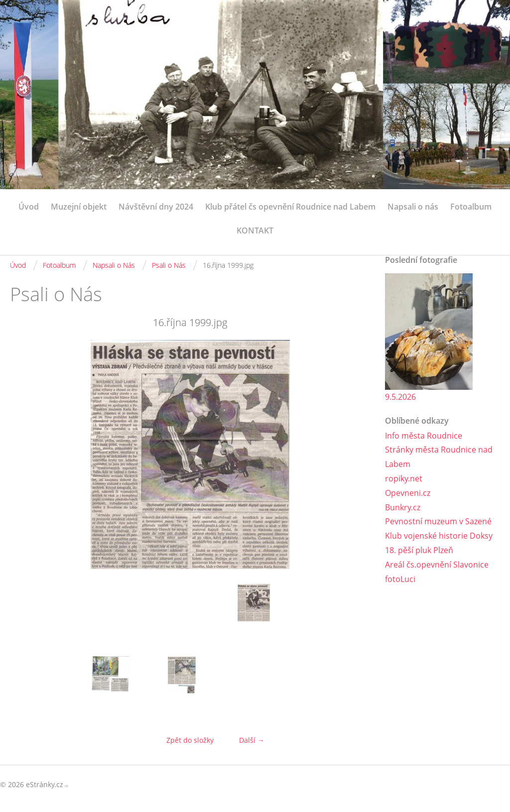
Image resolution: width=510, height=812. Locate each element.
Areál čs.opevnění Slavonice (437, 565)
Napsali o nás (413, 207)
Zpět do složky (190, 740)
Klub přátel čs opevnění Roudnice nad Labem (290, 207)
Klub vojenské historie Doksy (439, 536)
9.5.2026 (400, 397)
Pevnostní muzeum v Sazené (438, 521)
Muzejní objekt (79, 207)
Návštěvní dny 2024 (156, 207)
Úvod (29, 207)
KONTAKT (255, 231)
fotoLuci (400, 579)
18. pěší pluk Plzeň (419, 550)
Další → (252, 740)
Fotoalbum (471, 207)
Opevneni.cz (408, 493)
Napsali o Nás (114, 265)
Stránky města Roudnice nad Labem (439, 457)
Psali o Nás (169, 265)
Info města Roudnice (424, 436)
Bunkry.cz (403, 507)
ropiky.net (404, 478)
